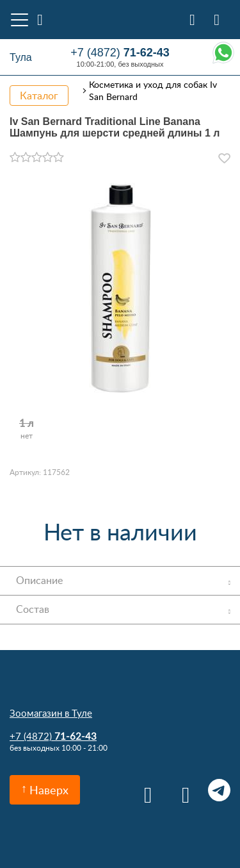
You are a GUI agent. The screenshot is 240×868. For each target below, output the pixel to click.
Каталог (39, 96)
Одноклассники (181, 790)
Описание (39, 580)
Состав (33, 609)
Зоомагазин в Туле (51, 713)
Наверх (49, 790)
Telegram (219, 790)
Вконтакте (144, 790)
